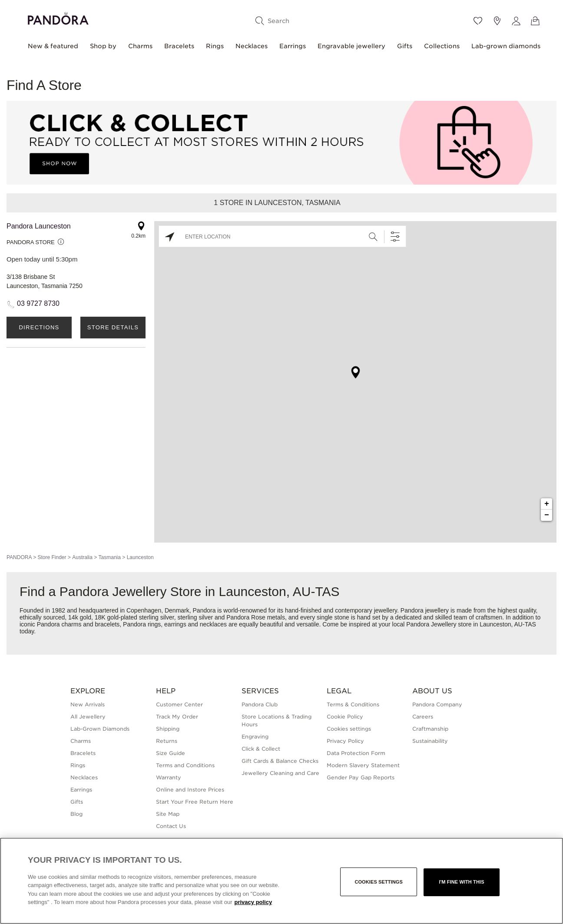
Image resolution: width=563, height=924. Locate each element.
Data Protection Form (356, 753)
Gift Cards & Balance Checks (280, 761)
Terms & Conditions (353, 704)
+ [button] (547, 504)
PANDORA (19, 557)
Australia (82, 557)
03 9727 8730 (38, 303)
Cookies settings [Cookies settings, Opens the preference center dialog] (379, 882)
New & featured (53, 46)
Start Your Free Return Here (195, 802)
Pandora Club (260, 704)
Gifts (405, 46)
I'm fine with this (461, 882)
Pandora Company (437, 704)
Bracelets (179, 46)
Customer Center (179, 704)
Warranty (169, 777)
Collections (442, 46)
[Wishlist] (478, 21)
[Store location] (497, 21)
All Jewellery (88, 717)
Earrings (293, 46)
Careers (423, 717)
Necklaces (252, 46)
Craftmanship (430, 729)
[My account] (516, 21)
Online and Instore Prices (190, 790)
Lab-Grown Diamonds (100, 729)
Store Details (113, 327)
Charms (140, 46)
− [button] (547, 515)
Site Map (168, 814)
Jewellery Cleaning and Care (280, 773)
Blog (76, 814)
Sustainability (430, 741)
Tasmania (110, 557)
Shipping (168, 729)
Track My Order (177, 717)
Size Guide (171, 753)
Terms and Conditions (185, 765)
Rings (215, 46)
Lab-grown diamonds (506, 46)
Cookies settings (349, 729)
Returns (167, 741)
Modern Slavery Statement (363, 765)
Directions (39, 327)
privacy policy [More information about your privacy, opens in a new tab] (253, 902)
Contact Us (171, 826)
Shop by (103, 46)
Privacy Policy (345, 741)
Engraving (255, 737)
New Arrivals (88, 704)
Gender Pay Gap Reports (361, 777)
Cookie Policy (345, 717)
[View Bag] (535, 21)
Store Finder (52, 557)
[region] (281, 881)
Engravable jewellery (351, 46)
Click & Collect (261, 749)
